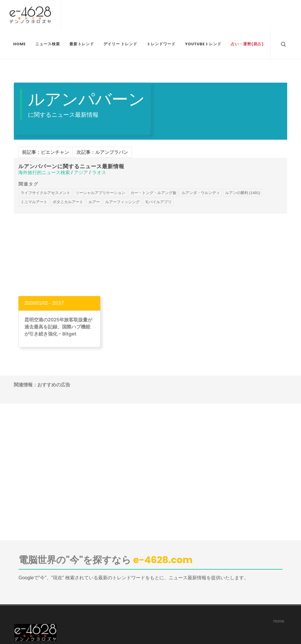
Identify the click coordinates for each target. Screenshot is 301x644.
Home (279, 621)
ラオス (99, 172)
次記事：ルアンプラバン (102, 152)
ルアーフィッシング (122, 202)
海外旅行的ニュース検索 (44, 172)
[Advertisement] (150, 255)
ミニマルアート (34, 202)
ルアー (94, 202)
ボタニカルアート (68, 202)
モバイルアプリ (158, 202)
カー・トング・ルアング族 (153, 193)
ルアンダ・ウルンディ (201, 193)
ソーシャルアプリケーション (100, 193)
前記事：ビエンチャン (46, 152)
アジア (81, 172)
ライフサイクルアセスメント (45, 193)
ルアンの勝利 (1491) (243, 193)
